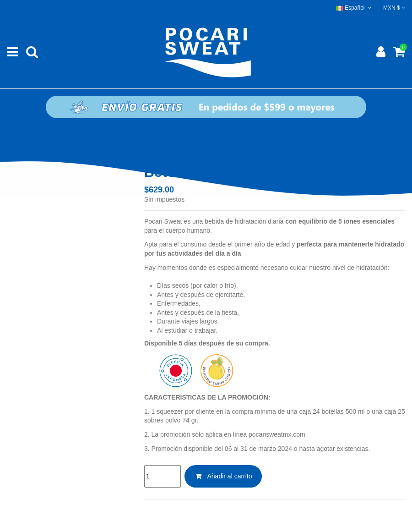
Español (355, 8)
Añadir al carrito (223, 476)
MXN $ (394, 8)
